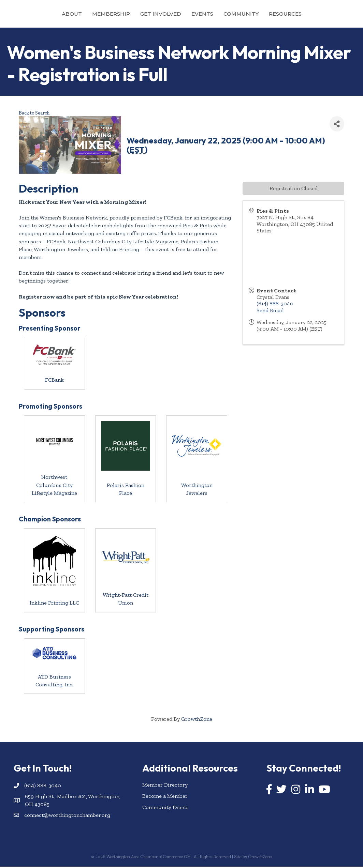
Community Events (165, 808)
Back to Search (34, 114)
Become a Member (165, 797)
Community (272, 14)
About (41, 14)
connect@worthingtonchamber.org (67, 816)
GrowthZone (197, 720)
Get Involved (130, 14)
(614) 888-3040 (275, 305)
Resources (316, 14)
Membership (80, 14)
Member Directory (165, 786)
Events (233, 14)
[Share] (337, 125)
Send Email (270, 311)
